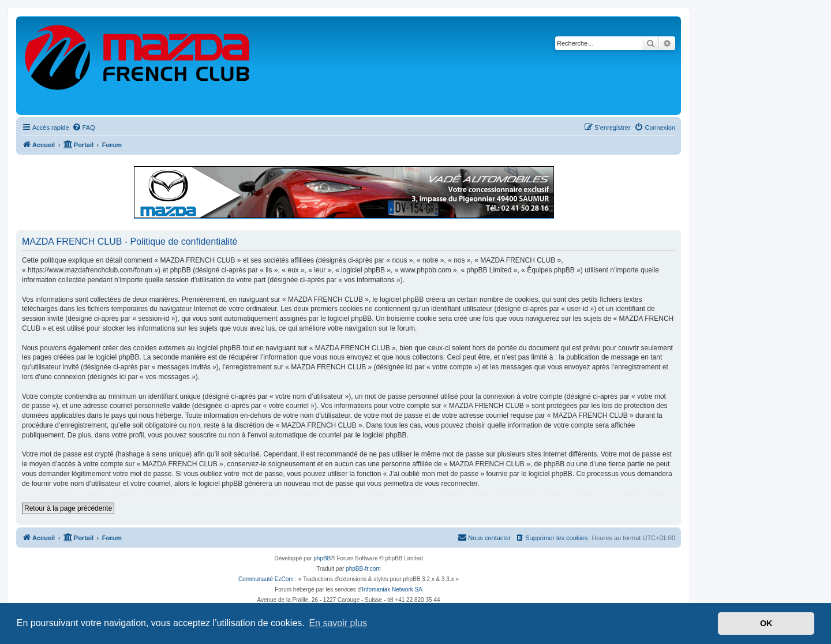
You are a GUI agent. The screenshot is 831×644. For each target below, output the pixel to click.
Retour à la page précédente (68, 508)
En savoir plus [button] (338, 623)
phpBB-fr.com (363, 569)
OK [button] (766, 623)
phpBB (322, 558)
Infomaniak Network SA (392, 589)
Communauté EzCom (266, 579)
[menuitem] (84, 128)
